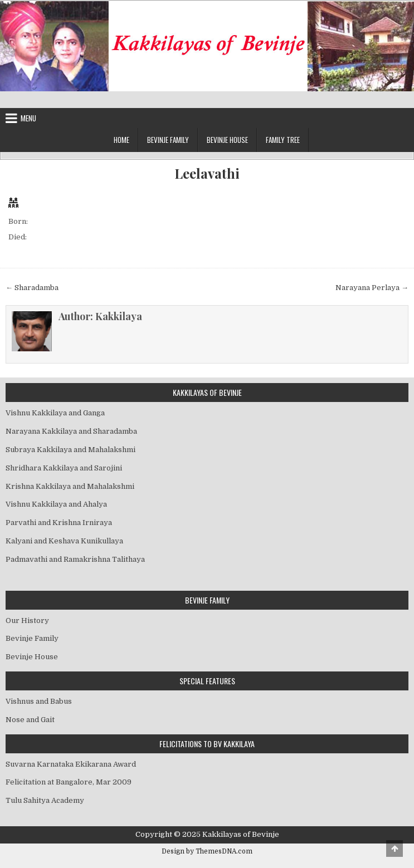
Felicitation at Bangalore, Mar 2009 (69, 782)
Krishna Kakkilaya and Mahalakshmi (70, 486)
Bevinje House (227, 140)
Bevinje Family (168, 140)
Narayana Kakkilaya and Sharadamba (71, 431)
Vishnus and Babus (39, 701)
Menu (28, 118)
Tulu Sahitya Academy (45, 800)
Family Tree (283, 140)
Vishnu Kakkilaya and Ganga (55, 413)
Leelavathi (207, 173)
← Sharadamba (32, 288)
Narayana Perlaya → (372, 288)
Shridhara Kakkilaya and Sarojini (64, 468)
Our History (27, 621)
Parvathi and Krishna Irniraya (59, 523)
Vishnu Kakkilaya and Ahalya (56, 504)
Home (121, 140)
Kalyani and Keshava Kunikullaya (64, 541)
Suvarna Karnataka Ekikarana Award (71, 764)
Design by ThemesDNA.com (207, 851)
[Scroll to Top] (394, 849)
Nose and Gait (30, 720)
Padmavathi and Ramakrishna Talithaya (75, 559)
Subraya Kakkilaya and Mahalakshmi (70, 450)
